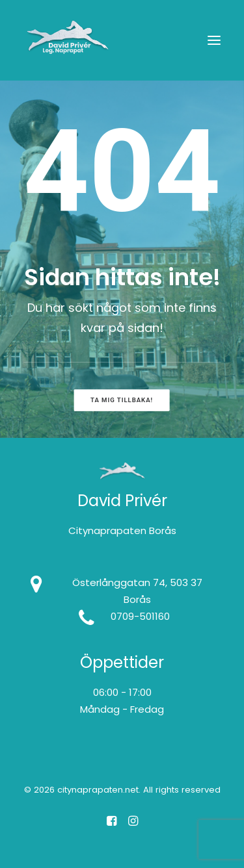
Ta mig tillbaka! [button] (122, 400)
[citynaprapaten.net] (68, 40)
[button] (214, 40)
